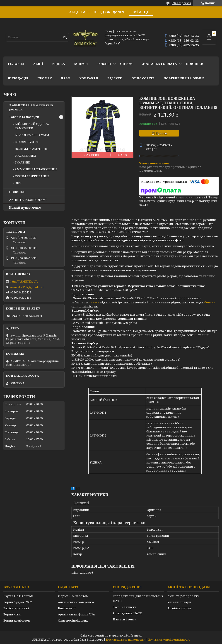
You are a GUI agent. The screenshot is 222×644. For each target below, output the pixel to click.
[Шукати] (65, 38)
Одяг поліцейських (73, 620)
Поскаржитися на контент (125, 640)
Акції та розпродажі (183, 596)
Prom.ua (136, 635)
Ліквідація (18, 78)
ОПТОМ (126, 64)
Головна (16, 64)
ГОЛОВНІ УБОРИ (27, 142)
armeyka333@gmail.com (27, 287)
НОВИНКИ (195, 64)
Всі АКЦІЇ (141, 12)
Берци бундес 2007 (18, 602)
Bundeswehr (67, 608)
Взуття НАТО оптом (18, 596)
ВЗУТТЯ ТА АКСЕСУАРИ (32, 135)
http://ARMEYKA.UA (24, 281)
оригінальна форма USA (76, 614)
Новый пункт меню (25, 207)
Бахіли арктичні (16, 608)
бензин (210, 302)
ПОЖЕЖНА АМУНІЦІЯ (31, 149)
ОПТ (18, 183)
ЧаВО (66, 78)
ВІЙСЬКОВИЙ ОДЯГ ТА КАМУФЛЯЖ (32, 126)
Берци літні (12, 614)
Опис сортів (143, 78)
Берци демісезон (17, 620)
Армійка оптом (179, 608)
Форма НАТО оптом (73, 596)
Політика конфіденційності (169, 640)
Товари (104, 64)
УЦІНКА (59, 64)
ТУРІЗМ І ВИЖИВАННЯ (32, 176)
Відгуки (115, 78)
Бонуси (81, 64)
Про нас (45, 78)
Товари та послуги (24, 117)
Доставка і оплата (159, 64)
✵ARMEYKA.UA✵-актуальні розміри (31, 107)
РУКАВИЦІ (23, 162)
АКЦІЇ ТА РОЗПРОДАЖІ (28, 200)
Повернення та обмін (184, 78)
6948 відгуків (181, 3)
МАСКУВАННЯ (25, 156)
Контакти (89, 78)
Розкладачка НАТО (128, 613)
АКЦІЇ (38, 64)
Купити (161, 133)
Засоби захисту (124, 607)
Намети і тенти (125, 619)
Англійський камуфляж (76, 602)
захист (94, 302)
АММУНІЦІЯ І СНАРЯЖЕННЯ (36, 169)
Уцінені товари (179, 602)
